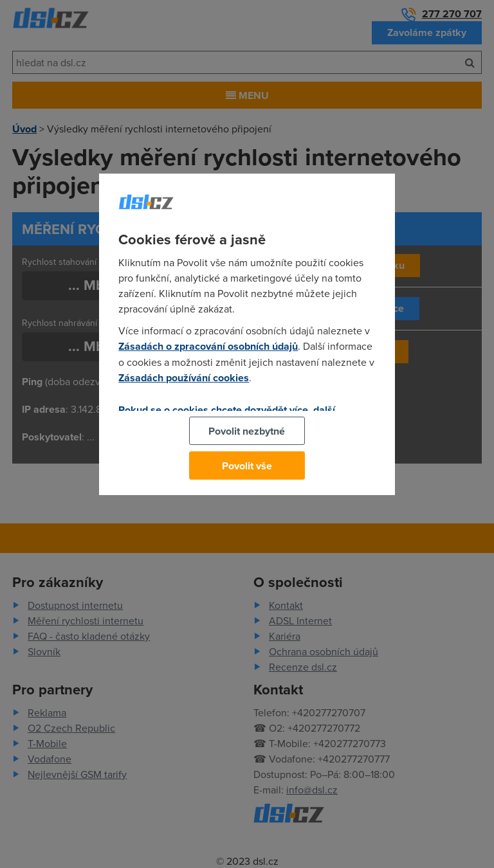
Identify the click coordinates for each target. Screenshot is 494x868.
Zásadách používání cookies (184, 378)
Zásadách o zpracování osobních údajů (208, 346)
